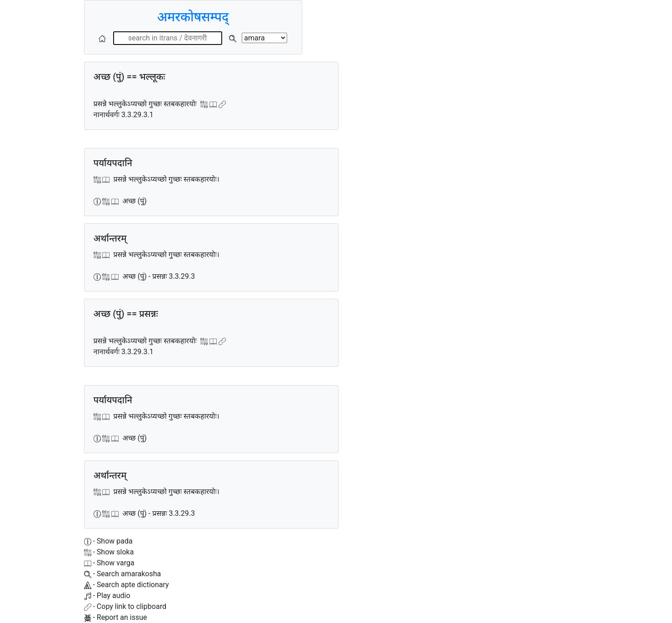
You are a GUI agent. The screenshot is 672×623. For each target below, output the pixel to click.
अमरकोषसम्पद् (193, 17)
